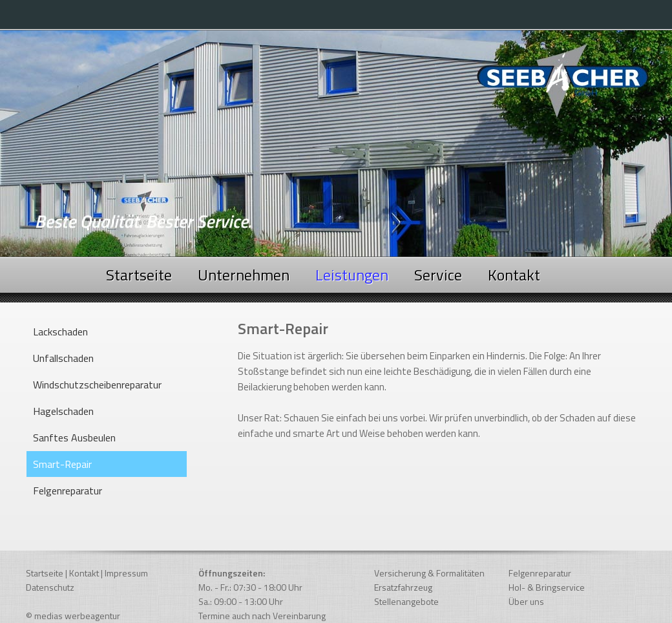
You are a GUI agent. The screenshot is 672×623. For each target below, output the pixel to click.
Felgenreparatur (68, 491)
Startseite (139, 275)
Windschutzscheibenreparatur (97, 385)
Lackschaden (60, 332)
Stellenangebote (406, 601)
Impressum (126, 573)
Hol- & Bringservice (547, 587)
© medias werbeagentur (73, 616)
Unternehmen (244, 275)
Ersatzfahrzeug (403, 587)
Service (438, 275)
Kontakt (514, 275)
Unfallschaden (63, 358)
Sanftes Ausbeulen (74, 438)
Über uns (526, 601)
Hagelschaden (63, 411)
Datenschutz (50, 587)
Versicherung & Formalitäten (429, 573)
